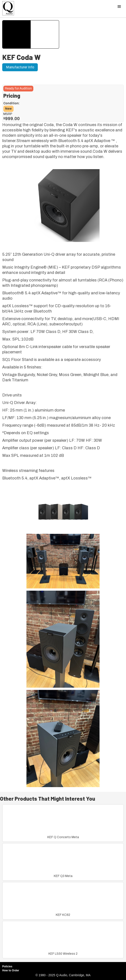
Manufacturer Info (20, 67)
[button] (119, 7)
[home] (7, 9)
